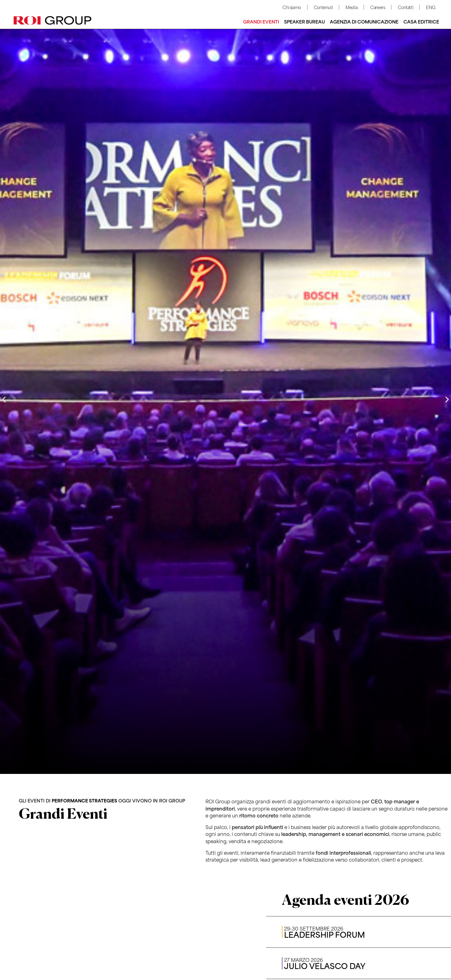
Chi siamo (292, 7)
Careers (378, 7)
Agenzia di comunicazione (364, 21)
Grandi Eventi (261, 21)
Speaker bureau (304, 21)
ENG (431, 7)
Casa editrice (421, 21)
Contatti (405, 7)
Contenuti (323, 7)
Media (351, 7)
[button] (4, 399)
